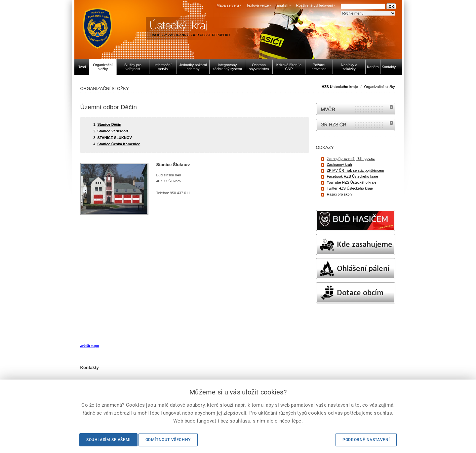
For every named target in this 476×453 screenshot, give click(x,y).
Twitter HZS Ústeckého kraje (350, 188)
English (282, 5)
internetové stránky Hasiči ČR (356, 125)
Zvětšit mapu (90, 346)
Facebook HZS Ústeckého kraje (353, 176)
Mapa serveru (228, 5)
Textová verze (258, 5)
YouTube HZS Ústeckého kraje (352, 182)
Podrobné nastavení (366, 440)
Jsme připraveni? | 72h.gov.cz (351, 159)
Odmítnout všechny (168, 440)
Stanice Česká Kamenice (119, 144)
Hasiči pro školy (340, 194)
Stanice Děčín (109, 124)
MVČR (356, 109)
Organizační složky (380, 87)
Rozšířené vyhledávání (315, 5)
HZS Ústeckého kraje (340, 87)
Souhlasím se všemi (108, 440)
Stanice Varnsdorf (113, 131)
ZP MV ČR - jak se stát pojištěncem (356, 170)
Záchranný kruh (339, 164)
